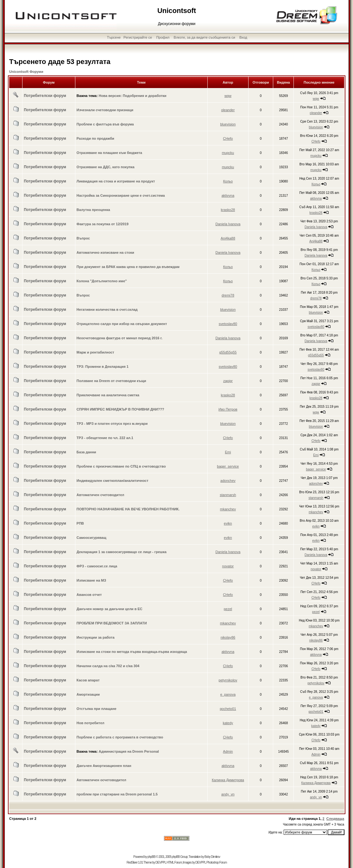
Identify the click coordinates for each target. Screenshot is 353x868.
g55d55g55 (228, 352)
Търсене (114, 37)
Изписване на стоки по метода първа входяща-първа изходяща (132, 652)
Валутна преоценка (93, 210)
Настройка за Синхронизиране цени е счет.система (121, 195)
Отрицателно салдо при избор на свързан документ (122, 324)
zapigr (228, 381)
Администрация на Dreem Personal (129, 751)
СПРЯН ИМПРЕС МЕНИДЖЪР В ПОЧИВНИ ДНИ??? (120, 409)
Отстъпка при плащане (97, 709)
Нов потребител (91, 723)
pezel (228, 609)
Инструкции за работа (96, 637)
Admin (228, 751)
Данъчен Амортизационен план (104, 766)
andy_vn (228, 794)
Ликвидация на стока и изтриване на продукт (116, 181)
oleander (228, 110)
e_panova (228, 694)
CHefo (228, 138)
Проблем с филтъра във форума (105, 124)
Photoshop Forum (217, 862)
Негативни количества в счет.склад (107, 310)
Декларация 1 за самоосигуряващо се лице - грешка (122, 552)
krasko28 (228, 210)
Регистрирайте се (138, 37)
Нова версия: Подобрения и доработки (133, 96)
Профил (163, 37)
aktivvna (228, 195)
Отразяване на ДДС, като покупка (106, 167)
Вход (243, 37)
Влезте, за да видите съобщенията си (205, 37)
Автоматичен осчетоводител (101, 780)
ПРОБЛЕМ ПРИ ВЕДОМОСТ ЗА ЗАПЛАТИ (112, 623)
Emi (228, 452)
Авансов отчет (89, 595)
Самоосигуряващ (91, 538)
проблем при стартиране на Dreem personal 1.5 (117, 794)
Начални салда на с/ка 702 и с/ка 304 (108, 666)
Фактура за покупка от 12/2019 (103, 224)
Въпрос (83, 238)
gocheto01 (228, 709)
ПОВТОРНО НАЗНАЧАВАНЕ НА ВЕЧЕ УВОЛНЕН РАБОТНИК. (128, 509)
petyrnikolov (228, 680)
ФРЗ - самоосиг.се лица (97, 566)
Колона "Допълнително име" (102, 281)
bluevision (228, 124)
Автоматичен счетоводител (100, 495)
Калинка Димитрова (228, 780)
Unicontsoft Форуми (26, 72)
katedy (228, 723)
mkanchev (228, 509)
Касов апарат (88, 680)
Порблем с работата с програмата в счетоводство (120, 737)
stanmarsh (228, 495)
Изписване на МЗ (91, 580)
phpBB (151, 857)
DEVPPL (161, 862)
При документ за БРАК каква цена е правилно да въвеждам (128, 267)
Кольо (228, 181)
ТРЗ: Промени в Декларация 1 (103, 367)
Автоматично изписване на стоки (105, 252)
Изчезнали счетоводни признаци (105, 110)
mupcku (228, 153)
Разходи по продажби (95, 138)
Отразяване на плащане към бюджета (109, 153)
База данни (86, 452)
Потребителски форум (45, 96)
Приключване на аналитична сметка (108, 395)
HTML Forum (174, 862)
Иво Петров (228, 409)
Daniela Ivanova (228, 224)
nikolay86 (228, 637)
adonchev (228, 481)
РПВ (80, 523)
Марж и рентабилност (95, 352)
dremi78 (228, 295)
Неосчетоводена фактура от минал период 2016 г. (120, 338)
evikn (228, 523)
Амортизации (88, 694)
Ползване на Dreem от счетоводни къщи (111, 381)
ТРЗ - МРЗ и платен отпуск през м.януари (112, 424)
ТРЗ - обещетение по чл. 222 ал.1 (105, 438)
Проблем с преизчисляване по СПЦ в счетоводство (121, 466)
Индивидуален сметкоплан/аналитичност (113, 481)
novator (228, 566)
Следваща (335, 819)
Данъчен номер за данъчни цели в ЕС (110, 609)
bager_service (228, 466)
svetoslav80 (228, 324)
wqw (228, 96)
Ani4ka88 (228, 238)
